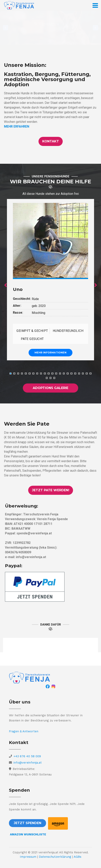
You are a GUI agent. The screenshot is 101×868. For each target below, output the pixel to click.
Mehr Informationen (50, 353)
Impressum (28, 857)
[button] (51, 141)
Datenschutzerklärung (55, 857)
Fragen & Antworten (24, 731)
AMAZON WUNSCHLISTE (28, 834)
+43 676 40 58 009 (27, 756)
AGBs (77, 857)
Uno (18, 290)
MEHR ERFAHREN (17, 126)
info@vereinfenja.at (28, 763)
